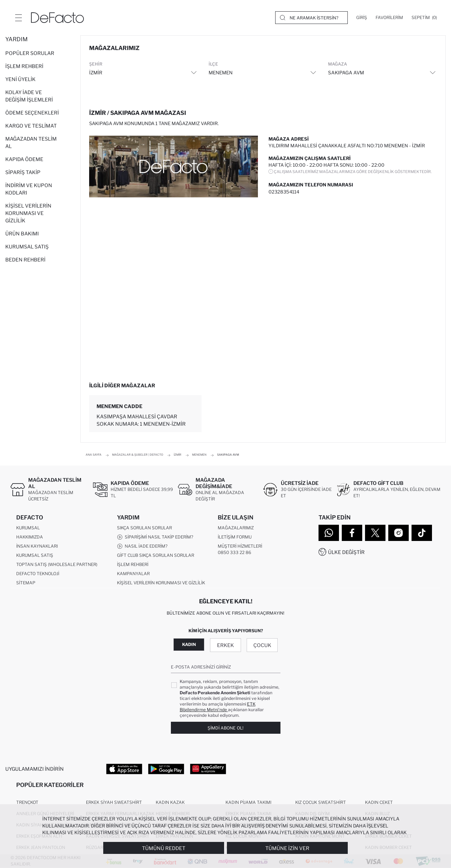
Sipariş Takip (23, 172)
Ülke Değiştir (346, 552)
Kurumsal (28, 528)
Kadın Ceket (379, 802)
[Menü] (18, 18)
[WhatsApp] (329, 533)
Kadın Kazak (170, 802)
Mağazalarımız (236, 528)
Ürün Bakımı (22, 233)
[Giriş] (362, 18)
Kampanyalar (133, 574)
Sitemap (26, 583)
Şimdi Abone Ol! (225, 728)
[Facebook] (352, 533)
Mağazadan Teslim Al (31, 142)
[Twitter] (375, 533)
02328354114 (284, 192)
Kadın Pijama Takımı (248, 802)
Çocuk (262, 645)
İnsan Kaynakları (37, 546)
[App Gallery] (208, 769)
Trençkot (27, 802)
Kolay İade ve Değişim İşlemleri (29, 96)
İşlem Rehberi (24, 66)
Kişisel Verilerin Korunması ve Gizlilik (28, 213)
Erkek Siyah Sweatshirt (114, 802)
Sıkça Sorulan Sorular (144, 528)
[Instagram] (399, 533)
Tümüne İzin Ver (287, 848)
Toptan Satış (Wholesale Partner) (57, 564)
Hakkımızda (30, 537)
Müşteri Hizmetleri (240, 546)
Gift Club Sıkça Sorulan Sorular (156, 555)
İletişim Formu (235, 537)
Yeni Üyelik (20, 79)
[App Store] (124, 769)
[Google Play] (166, 769)
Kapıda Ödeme (24, 159)
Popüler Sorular (30, 53)
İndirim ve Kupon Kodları (29, 189)
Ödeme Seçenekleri (32, 113)
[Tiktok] (422, 533)
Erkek (225, 645)
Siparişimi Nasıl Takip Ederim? (155, 537)
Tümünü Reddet (164, 848)
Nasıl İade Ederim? (142, 546)
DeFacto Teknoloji (38, 574)
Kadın (189, 644)
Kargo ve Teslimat (31, 126)
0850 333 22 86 (234, 552)
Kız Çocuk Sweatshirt (321, 802)
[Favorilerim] (389, 18)
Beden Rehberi (25, 260)
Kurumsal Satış (27, 247)
